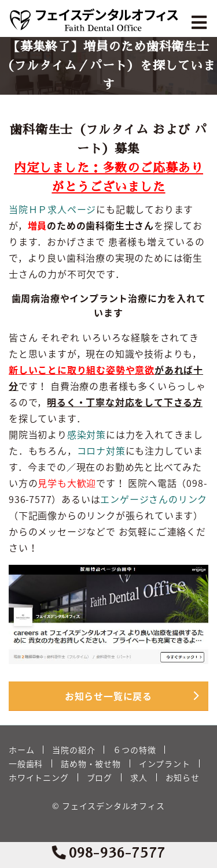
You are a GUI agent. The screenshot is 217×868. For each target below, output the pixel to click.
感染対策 (87, 434)
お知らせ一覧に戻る (108, 696)
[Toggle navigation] (201, 23)
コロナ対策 (101, 450)
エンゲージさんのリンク (154, 499)
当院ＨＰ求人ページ (52, 209)
